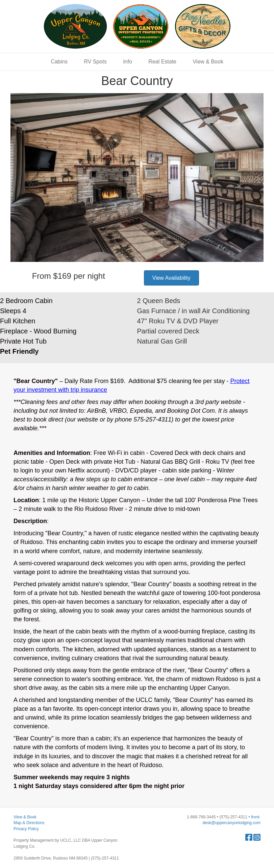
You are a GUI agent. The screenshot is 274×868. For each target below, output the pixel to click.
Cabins (59, 62)
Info (128, 62)
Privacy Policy (26, 829)
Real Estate (162, 62)
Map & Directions (29, 823)
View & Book (208, 62)
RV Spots (95, 62)
